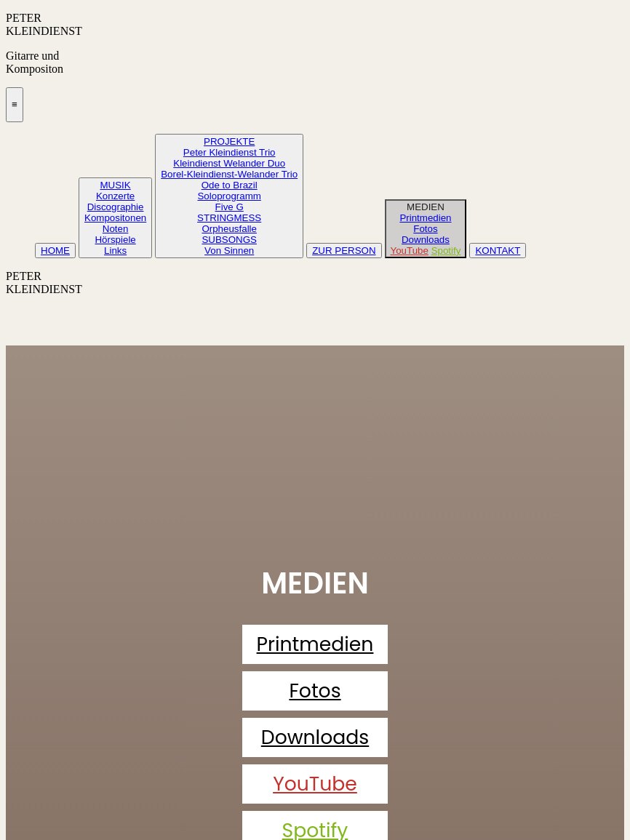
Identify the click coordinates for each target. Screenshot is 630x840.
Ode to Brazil (230, 185)
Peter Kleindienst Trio (230, 152)
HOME (55, 251)
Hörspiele (115, 240)
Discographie (116, 207)
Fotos (425, 229)
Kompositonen (115, 218)
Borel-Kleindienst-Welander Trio (229, 174)
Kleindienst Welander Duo (229, 163)
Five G (230, 207)
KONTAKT (498, 251)
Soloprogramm (229, 196)
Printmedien (425, 218)
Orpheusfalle (229, 229)
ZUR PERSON (344, 251)
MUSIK (116, 185)
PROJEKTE (229, 141)
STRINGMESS (229, 218)
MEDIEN (426, 207)
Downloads (426, 240)
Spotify (446, 251)
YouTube (410, 251)
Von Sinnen (229, 251)
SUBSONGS (229, 240)
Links (115, 251)
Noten (116, 229)
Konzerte (115, 196)
